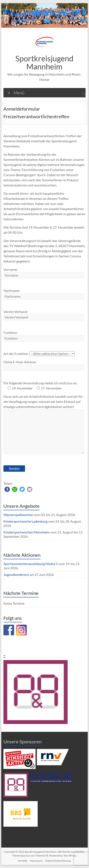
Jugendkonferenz (16, 575)
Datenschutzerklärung (58, 861)
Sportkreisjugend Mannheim (44, 62)
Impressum (36, 861)
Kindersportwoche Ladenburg (25, 521)
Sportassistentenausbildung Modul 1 (31, 564)
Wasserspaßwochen (18, 515)
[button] (7, 489)
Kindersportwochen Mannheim (27, 532)
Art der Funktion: (39, 354)
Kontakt (23, 861)
